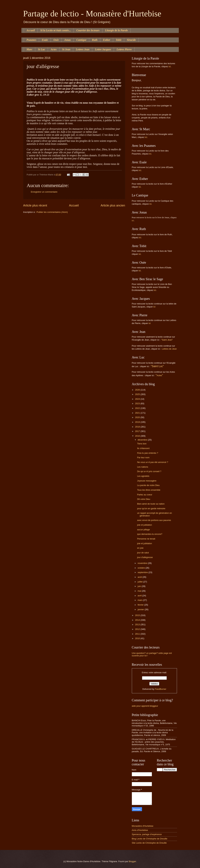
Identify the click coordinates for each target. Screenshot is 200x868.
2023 (138, 403)
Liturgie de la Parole (116, 30)
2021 (138, 413)
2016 (138, 436)
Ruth (95, 40)
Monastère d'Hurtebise (143, 826)
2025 (138, 394)
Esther (107, 40)
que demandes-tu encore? (150, 534)
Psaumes (31, 40)
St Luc (42, 49)
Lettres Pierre (124, 49)
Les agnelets (143, 476)
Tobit (119, 40)
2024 (138, 399)
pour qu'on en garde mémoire (151, 508)
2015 (138, 615)
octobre (142, 568)
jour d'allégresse (145, 557)
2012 (138, 629)
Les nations (143, 467)
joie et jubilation (145, 525)
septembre (143, 572)
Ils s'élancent (143, 448)
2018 (138, 427)
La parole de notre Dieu (148, 485)
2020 (138, 417)
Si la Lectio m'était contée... (56, 30)
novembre (143, 563)
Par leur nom (143, 457)
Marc (30, 49)
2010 (138, 638)
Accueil (31, 30)
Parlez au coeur (145, 495)
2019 (138, 422)
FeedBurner (161, 689)
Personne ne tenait (146, 539)
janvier (141, 609)
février (141, 605)
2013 (138, 625)
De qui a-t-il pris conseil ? (149, 471)
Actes (54, 49)
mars (140, 600)
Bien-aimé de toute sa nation (151, 504)
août (140, 577)
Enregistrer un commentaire (44, 192)
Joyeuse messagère (147, 481)
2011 (138, 634)
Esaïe (45, 40)
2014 (138, 620)
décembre (143, 440)
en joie (140, 548)
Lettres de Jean (169, 349)
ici (170, 66)
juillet (140, 582)
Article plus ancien (113, 205)
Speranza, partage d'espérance (147, 834)
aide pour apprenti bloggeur (145, 706)
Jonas (68, 40)
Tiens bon (142, 444)
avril (140, 596)
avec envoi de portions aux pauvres (154, 520)
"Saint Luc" (157, 366)
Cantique (81, 40)
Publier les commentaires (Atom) (52, 212)
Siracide (131, 40)
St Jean (66, 49)
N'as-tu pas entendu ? (148, 453)
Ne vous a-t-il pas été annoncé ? (153, 462)
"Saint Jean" (167, 340)
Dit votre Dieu (144, 499)
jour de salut (143, 553)
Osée (56, 40)
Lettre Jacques (103, 49)
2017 (138, 431)
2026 (138, 390)
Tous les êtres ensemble (149, 490)
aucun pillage (144, 530)
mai (140, 591)
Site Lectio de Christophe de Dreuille (149, 843)
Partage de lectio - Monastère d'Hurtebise (92, 14)
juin (140, 586)
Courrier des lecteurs (88, 30)
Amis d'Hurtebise (140, 830)
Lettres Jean (83, 49)
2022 (138, 408)
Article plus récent (35, 205)
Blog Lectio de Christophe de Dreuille (150, 839)
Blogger (132, 861)
